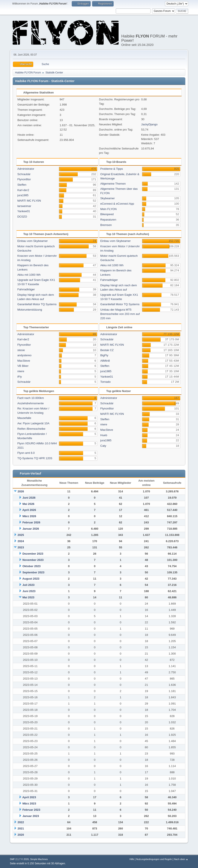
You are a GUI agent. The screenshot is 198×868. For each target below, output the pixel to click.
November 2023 (33, 560)
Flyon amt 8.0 (26, 453)
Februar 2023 (31, 810)
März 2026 (29, 516)
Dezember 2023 (33, 554)
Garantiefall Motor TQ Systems (37, 304)
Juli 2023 (28, 585)
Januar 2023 (31, 816)
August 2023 (31, 579)
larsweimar (24, 206)
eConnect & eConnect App (117, 204)
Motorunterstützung (30, 310)
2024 (21, 541)
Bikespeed (107, 214)
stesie (21, 350)
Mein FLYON (108, 209)
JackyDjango (149, 124)
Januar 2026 (31, 529)
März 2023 (29, 803)
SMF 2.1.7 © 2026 (19, 859)
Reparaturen (108, 220)
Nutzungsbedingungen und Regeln (154, 859)
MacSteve (24, 361)
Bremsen (106, 225)
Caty (103, 446)
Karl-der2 (23, 190)
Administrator (26, 169)
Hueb (104, 435)
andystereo (24, 355)
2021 (21, 828)
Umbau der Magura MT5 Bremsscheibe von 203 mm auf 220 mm (120, 314)
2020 (21, 835)
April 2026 (29, 510)
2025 (21, 535)
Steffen (22, 185)
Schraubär (24, 174)
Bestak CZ (107, 350)
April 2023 (29, 797)
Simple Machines (39, 859)
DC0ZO (22, 217)
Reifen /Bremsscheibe (31, 429)
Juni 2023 (29, 591)
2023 (21, 547)
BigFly (104, 355)
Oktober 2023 (31, 566)
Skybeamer (107, 198)
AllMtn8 (105, 361)
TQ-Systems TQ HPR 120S (35, 458)
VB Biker (23, 366)
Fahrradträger (26, 289)
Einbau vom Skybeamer (33, 241)
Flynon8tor (24, 179)
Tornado (105, 382)
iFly (20, 377)
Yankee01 (24, 211)
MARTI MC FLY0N (29, 201)
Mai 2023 (28, 597)
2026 (21, 491)
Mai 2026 (28, 504)
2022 (21, 822)
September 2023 (33, 572)
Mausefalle (24, 418)
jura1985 (23, 195)
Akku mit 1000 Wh (29, 275)
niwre (21, 371)
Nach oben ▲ (181, 859)
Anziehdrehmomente (31, 403)
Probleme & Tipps (112, 169)
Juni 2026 (29, 498)
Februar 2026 (31, 522)
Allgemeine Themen (113, 184)
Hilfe (132, 859)
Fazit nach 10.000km (31, 398)
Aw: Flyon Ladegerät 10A (33, 423)
